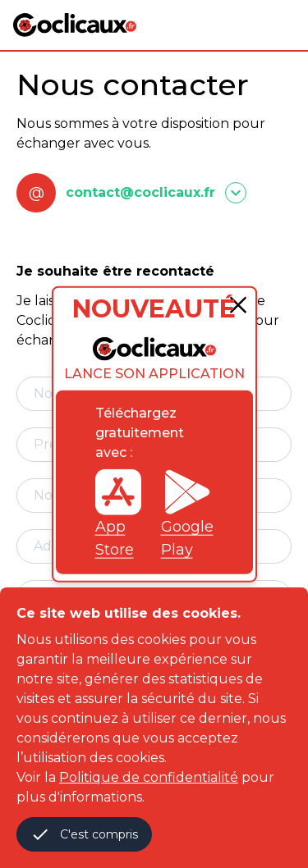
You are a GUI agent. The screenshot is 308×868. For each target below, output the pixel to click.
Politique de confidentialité (149, 777)
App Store (118, 513)
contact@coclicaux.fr (140, 192)
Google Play (187, 513)
